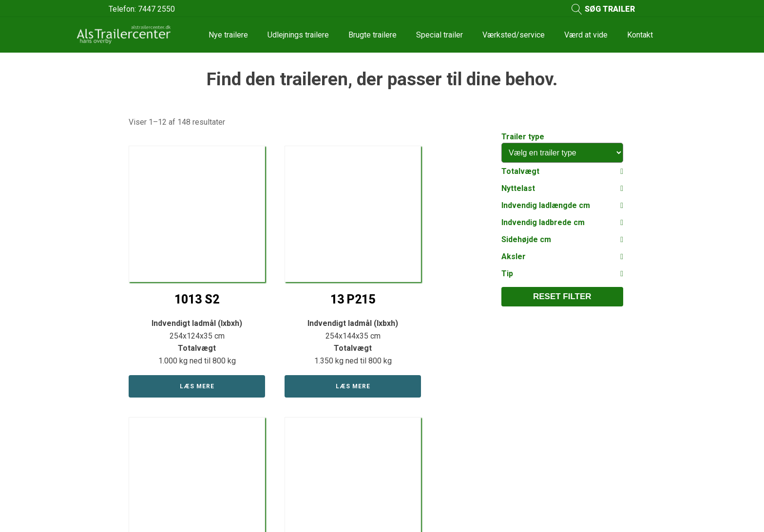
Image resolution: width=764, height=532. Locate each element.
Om (398, 400)
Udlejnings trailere (298, 35)
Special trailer (439, 35)
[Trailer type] (562, 153)
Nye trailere (228, 35)
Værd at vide (586, 35)
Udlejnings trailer (289, 436)
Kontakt (640, 35)
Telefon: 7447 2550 (142, 9)
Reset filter (562, 296)
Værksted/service (514, 35)
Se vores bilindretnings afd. (439, 455)
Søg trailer (278, 473)
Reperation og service (429, 436)
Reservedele (282, 455)
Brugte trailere (372, 35)
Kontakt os (579, 377)
